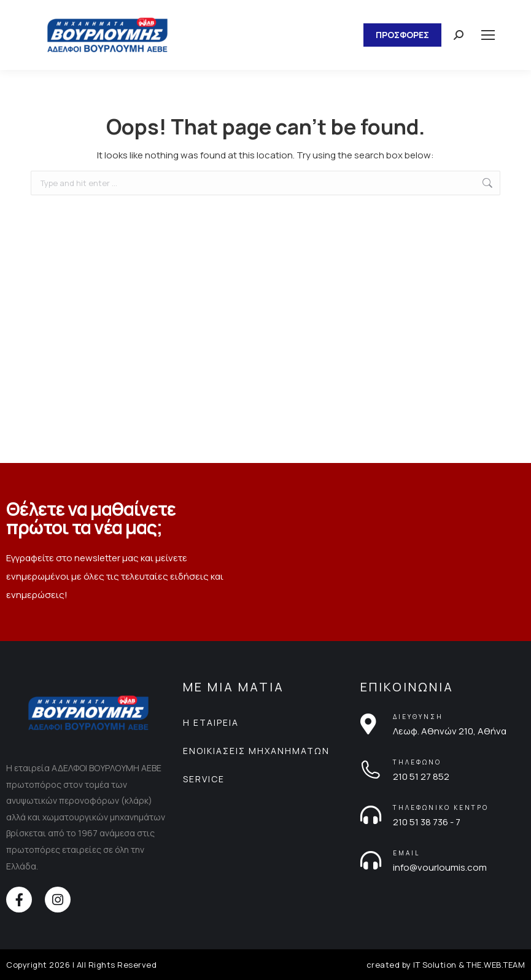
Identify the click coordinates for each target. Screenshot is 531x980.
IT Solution (435, 965)
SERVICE (204, 779)
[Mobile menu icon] (488, 35)
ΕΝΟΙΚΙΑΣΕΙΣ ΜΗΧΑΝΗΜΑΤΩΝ (256, 751)
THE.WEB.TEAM (496, 965)
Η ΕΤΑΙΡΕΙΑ (211, 722)
